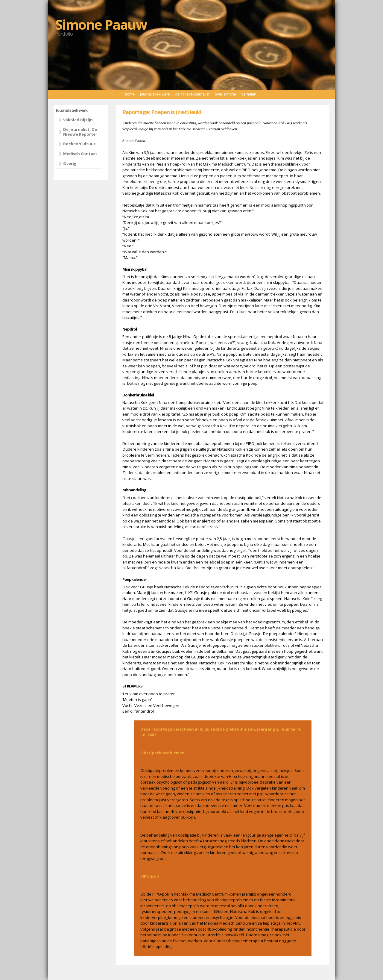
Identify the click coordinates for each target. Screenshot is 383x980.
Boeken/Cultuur (79, 144)
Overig (70, 163)
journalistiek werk (155, 94)
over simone (225, 94)
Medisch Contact (80, 154)
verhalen (249, 94)
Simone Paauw (101, 24)
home (130, 94)
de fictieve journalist (192, 94)
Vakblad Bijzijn (78, 120)
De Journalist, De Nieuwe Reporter (80, 132)
